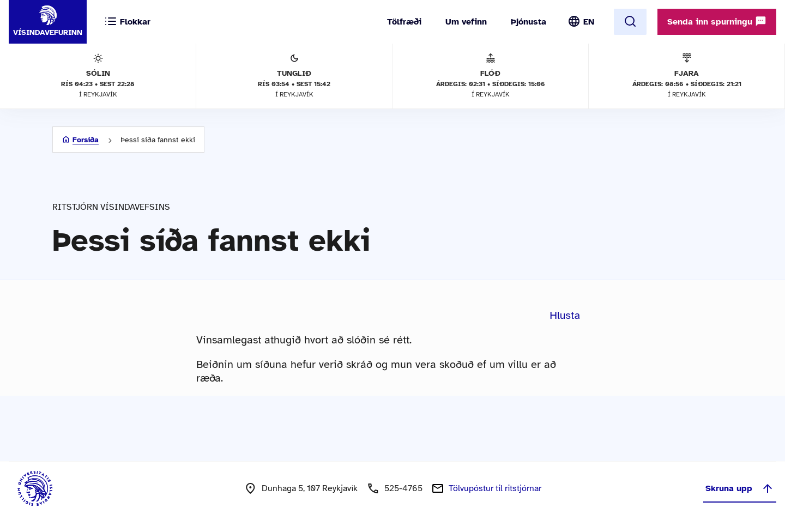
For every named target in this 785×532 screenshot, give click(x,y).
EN (589, 22)
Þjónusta (529, 22)
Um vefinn (466, 22)
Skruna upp (740, 488)
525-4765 (403, 488)
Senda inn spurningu (717, 21)
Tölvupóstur (495, 488)
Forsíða (86, 140)
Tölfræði (404, 22)
